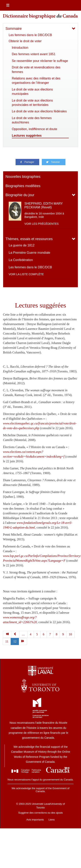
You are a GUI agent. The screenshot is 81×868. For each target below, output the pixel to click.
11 (7, 641)
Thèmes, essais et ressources (29, 239)
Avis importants (35, 820)
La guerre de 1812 (22, 245)
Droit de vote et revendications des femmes (36, 69)
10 (70, 634)
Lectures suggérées (27, 136)
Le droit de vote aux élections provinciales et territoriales (32, 103)
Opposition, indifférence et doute (34, 129)
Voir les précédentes (42, 224)
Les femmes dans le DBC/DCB (30, 35)
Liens (52, 820)
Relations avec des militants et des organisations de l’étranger (36, 81)
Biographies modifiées (23, 186)
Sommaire (14, 29)
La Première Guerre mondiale (29, 253)
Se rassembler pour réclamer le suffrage (40, 61)
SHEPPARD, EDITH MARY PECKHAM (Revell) (44, 205)
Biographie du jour (20, 195)
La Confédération (21, 260)
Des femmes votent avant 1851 (34, 54)
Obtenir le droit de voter (25, 41)
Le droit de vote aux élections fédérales (39, 111)
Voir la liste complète (26, 274)
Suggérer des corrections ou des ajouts (40, 813)
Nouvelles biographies (23, 177)
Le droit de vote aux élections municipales (32, 92)
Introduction (20, 48)
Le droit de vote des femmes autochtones (32, 120)
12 (15, 641)
